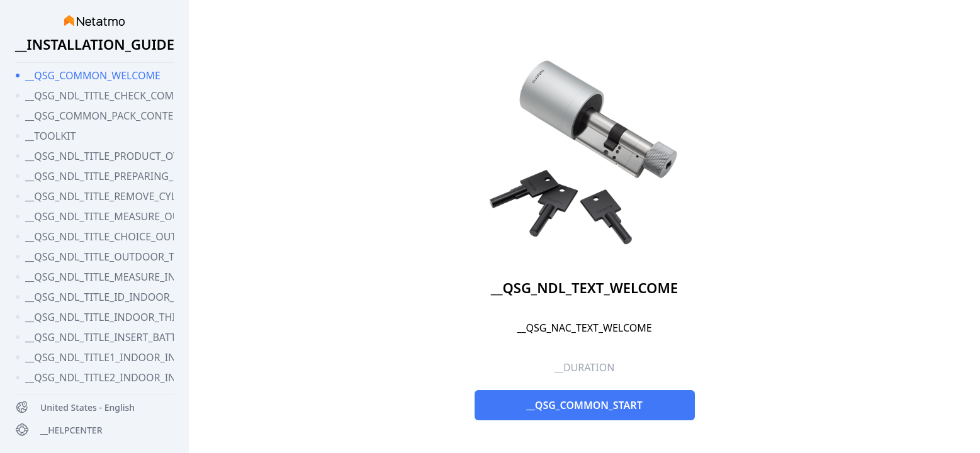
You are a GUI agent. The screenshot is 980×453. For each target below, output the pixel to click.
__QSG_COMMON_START (584, 405)
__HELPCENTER (71, 430)
